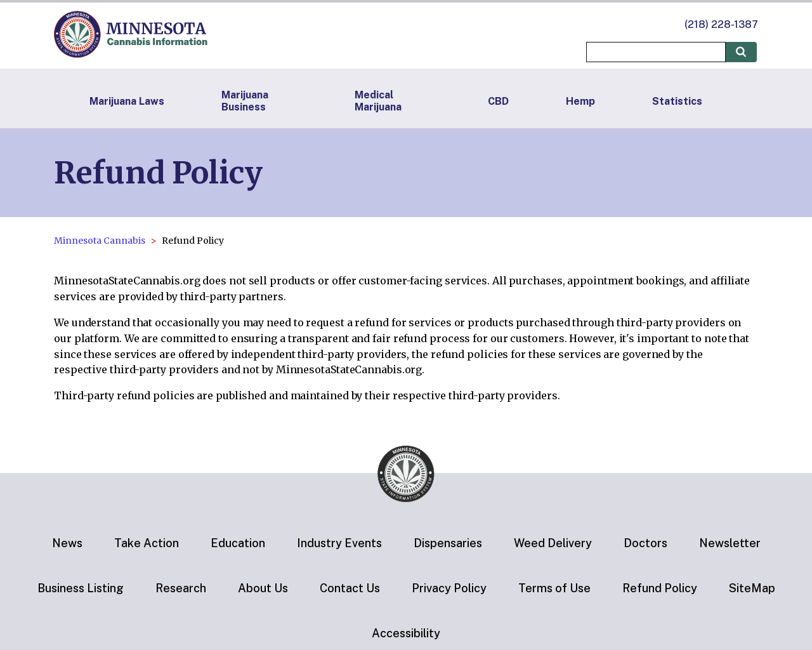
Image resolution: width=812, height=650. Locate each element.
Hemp (580, 101)
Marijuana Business (245, 101)
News (67, 543)
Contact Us (350, 588)
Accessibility (406, 633)
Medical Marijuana (378, 101)
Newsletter (730, 543)
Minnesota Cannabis (100, 241)
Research (181, 588)
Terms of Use (554, 588)
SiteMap (752, 588)
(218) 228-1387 (721, 24)
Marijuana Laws (127, 101)
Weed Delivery (553, 543)
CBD (498, 101)
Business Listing (81, 588)
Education (238, 543)
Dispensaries (448, 543)
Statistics (677, 101)
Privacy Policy (449, 588)
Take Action (147, 543)
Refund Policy (660, 588)
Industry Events (339, 543)
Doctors (645, 543)
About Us (263, 588)
